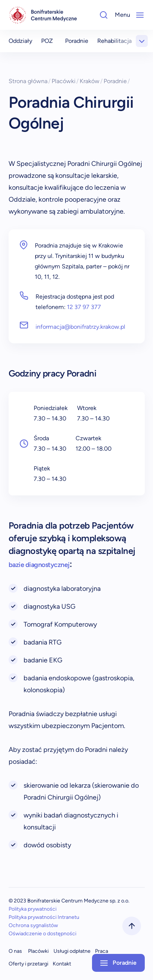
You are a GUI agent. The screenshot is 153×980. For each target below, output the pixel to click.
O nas (15, 951)
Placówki (65, 81)
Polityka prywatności (33, 909)
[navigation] (43, 15)
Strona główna (30, 81)
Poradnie (77, 41)
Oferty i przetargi (28, 964)
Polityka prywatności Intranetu (44, 917)
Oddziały (20, 41)
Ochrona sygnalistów (33, 925)
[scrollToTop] (132, 926)
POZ (47, 41)
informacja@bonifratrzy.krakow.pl (80, 327)
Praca (102, 951)
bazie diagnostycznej (39, 565)
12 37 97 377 (84, 307)
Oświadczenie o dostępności (42, 934)
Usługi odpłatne (72, 951)
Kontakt (62, 964)
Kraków (91, 81)
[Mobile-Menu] (140, 15)
